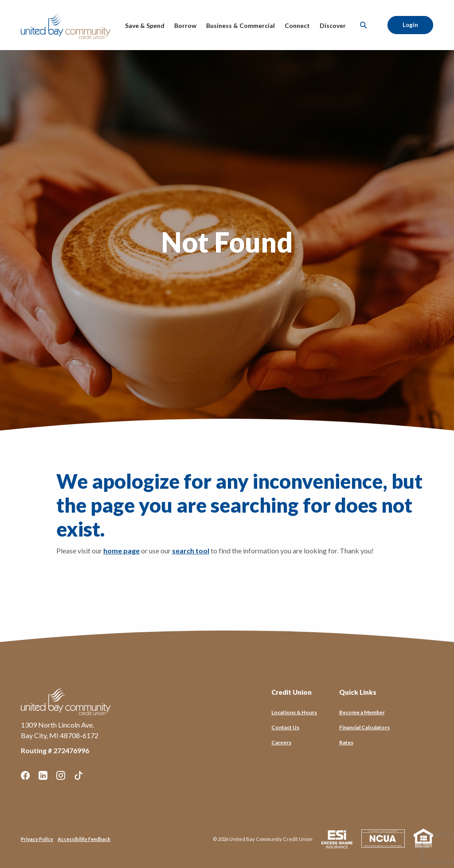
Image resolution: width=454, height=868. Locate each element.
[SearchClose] (364, 25)
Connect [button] (297, 25)
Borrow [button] (185, 25)
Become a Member (362, 712)
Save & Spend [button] (145, 25)
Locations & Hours (294, 712)
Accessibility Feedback (84, 839)
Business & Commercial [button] (241, 25)
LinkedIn (43, 775)
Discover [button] (333, 25)
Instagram (61, 775)
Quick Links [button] (358, 692)
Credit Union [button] (292, 692)
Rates (346, 742)
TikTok (78, 775)
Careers (281, 742)
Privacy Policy (37, 839)
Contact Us (285, 727)
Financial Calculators (364, 727)
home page (121, 551)
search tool (191, 551)
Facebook (25, 775)
